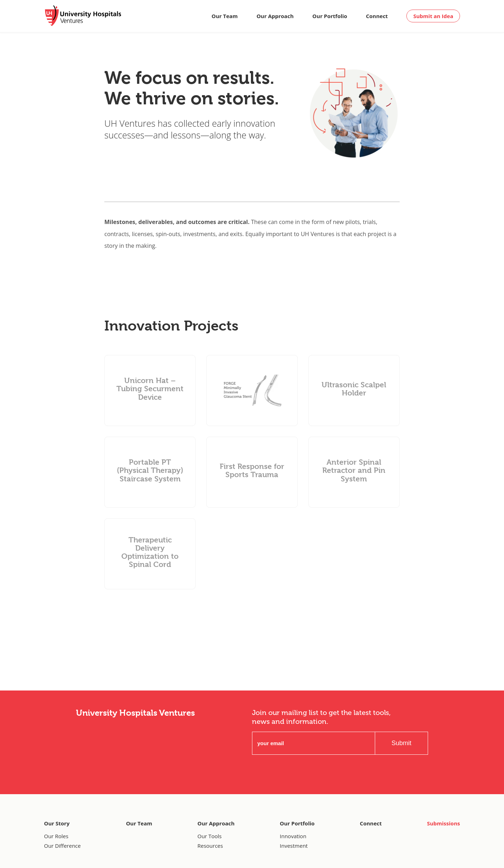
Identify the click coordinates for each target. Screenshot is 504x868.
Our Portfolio (330, 16)
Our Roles (56, 836)
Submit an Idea (433, 16)
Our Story (57, 823)
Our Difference (62, 846)
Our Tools (209, 836)
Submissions (443, 823)
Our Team (225, 16)
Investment (294, 846)
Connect (377, 16)
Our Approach (275, 16)
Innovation (293, 836)
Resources (210, 846)
